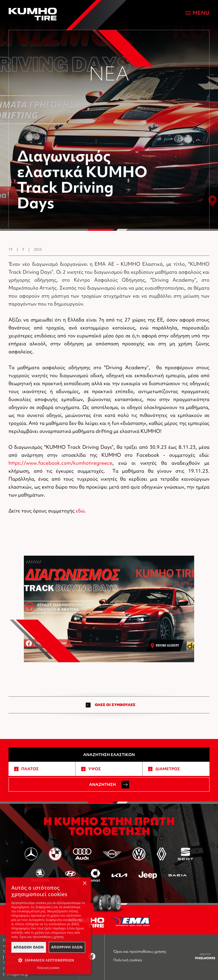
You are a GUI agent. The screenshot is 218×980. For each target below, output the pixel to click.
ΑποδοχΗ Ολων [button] (29, 947)
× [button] (84, 884)
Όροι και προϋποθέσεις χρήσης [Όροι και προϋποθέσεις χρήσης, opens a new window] (42, 937)
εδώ (80, 511)
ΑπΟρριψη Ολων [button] (67, 947)
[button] (48, 960)
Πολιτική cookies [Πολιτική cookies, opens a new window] (48, 968)
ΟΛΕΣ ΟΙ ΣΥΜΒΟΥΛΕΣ (111, 705)
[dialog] (48, 926)
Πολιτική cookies (128, 960)
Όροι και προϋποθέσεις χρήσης (140, 951)
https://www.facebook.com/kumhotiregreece (60, 463)
